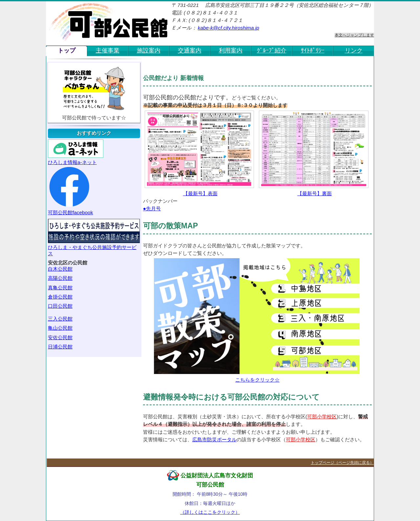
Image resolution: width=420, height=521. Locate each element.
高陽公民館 (60, 278)
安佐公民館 (60, 337)
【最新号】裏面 (314, 153)
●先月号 (152, 208)
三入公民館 (60, 319)
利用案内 (231, 50)
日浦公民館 (60, 347)
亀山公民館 (60, 328)
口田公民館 (60, 306)
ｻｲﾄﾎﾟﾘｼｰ (313, 50)
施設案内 (149, 50)
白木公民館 (60, 269)
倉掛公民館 (60, 297)
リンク (354, 50)
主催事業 (108, 50)
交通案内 (190, 50)
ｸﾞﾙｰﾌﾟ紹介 (272, 50)
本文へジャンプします (354, 35)
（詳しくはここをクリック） (210, 512)
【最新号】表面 (199, 153)
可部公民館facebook (70, 190)
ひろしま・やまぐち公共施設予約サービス (94, 238)
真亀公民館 (60, 288)
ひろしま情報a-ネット (76, 152)
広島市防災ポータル (214, 439)
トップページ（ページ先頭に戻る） (342, 463)
